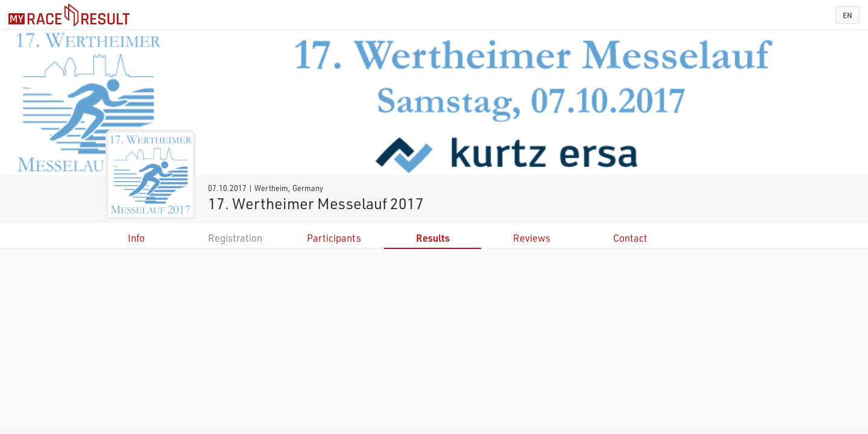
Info (136, 238)
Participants (334, 238)
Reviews (532, 238)
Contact (630, 238)
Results (433, 238)
